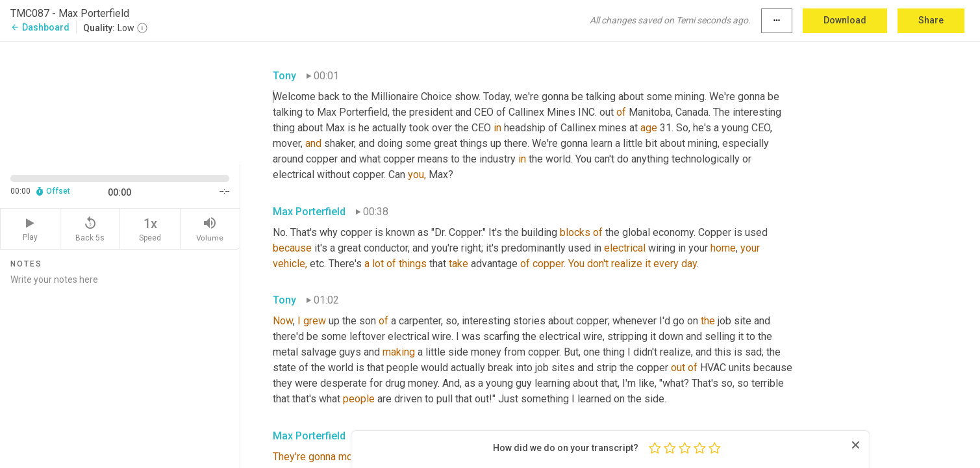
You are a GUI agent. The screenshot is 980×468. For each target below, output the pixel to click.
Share (931, 20)
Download (845, 20)
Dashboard (40, 27)
